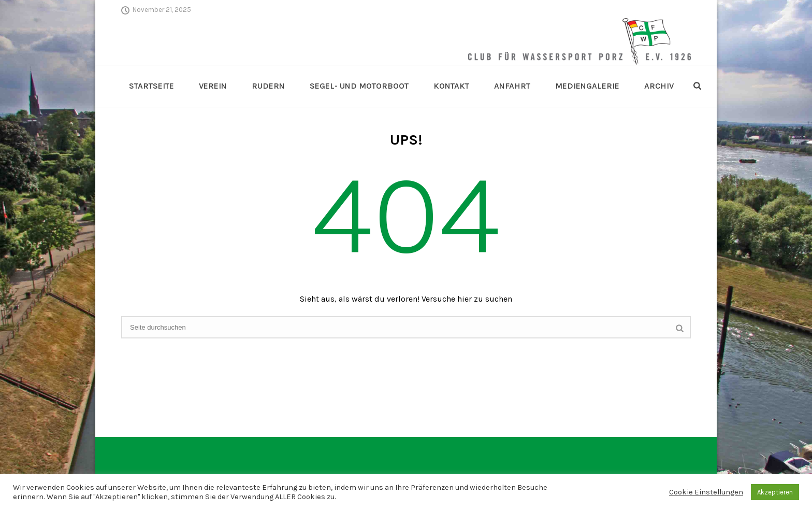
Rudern (268, 86)
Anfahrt (512, 86)
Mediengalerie (587, 86)
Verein (213, 86)
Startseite (151, 86)
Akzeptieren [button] (775, 492)
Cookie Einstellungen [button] (706, 492)
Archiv (659, 86)
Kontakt (451, 86)
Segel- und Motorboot (359, 86)
